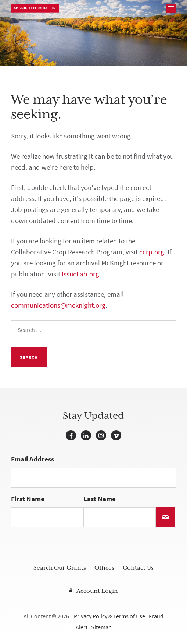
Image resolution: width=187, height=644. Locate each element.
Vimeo (116, 435)
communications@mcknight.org (58, 305)
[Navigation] (171, 8)
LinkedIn (86, 435)
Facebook (71, 435)
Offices (104, 568)
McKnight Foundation (35, 8)
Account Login (97, 591)
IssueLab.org (80, 274)
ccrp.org (152, 252)
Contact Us (138, 568)
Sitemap (101, 627)
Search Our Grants (60, 568)
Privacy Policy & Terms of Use (109, 616)
